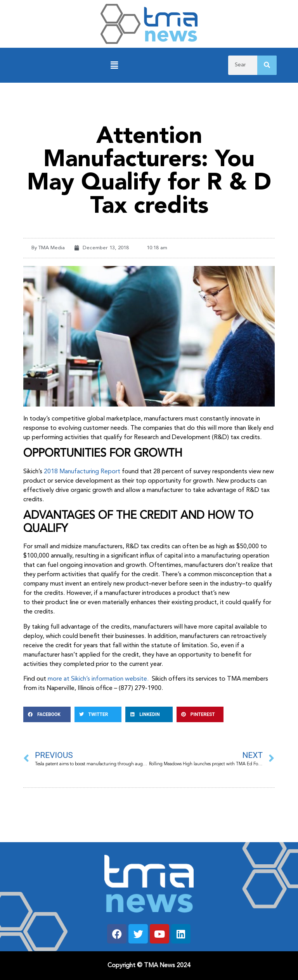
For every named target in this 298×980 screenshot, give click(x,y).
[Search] (267, 65)
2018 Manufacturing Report (82, 472)
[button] (114, 65)
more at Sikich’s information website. (99, 679)
